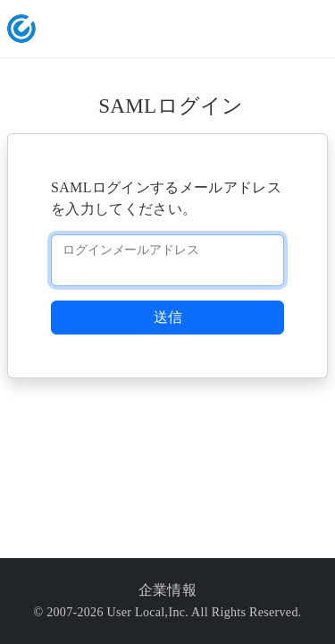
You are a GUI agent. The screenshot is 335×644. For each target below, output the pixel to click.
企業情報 (167, 590)
